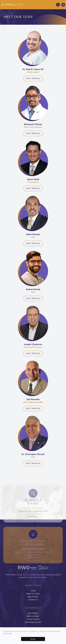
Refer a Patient (33, 616)
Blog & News (33, 597)
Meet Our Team (33, 594)
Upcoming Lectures (33, 622)
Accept (33, 639)
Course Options (33, 619)
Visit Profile (33, 78)
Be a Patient (33, 613)
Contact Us (33, 561)
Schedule (33, 520)
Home (33, 591)
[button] (3, 5)
